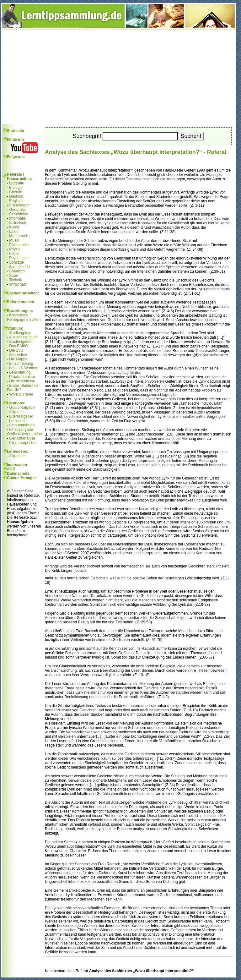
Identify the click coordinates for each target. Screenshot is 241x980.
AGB (11, 469)
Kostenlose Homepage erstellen (24, 317)
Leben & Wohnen (24, 368)
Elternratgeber (21, 416)
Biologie (16, 188)
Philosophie (19, 245)
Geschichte (19, 214)
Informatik (17, 218)
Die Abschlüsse (22, 381)
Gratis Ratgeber (22, 408)
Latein (14, 232)
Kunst (14, 227)
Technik (16, 280)
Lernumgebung (22, 425)
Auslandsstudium (23, 337)
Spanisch (17, 271)
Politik (14, 254)
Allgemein (17, 412)
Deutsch (16, 196)
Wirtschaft (17, 284)
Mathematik (19, 236)
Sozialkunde (19, 267)
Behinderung (20, 372)
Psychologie (19, 258)
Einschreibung (21, 364)
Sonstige (16, 262)
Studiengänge (21, 333)
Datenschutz (18, 474)
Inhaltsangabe (21, 430)
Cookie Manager (21, 478)
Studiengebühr (21, 342)
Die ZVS (16, 350)
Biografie (16, 183)
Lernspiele (18, 421)
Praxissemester (22, 377)
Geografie (17, 210)
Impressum (17, 465)
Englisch (16, 201)
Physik (15, 249)
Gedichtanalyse (22, 438)
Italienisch (17, 223)
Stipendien (18, 355)
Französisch (19, 205)
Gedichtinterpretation (24, 434)
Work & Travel (21, 394)
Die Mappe (18, 359)
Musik (14, 240)
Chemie (16, 192)
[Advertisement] (119, 77)
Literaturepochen (23, 443)
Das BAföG (19, 346)
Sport (14, 276)
